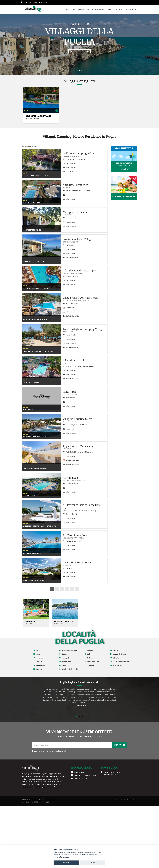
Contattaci (79, 834)
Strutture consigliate (79, 51)
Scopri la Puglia (115, 9)
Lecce (38, 716)
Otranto (116, 720)
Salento (39, 731)
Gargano (90, 727)
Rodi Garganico (93, 723)
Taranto (64, 716)
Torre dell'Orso (42, 727)
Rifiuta (93, 863)
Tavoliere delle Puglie (70, 731)
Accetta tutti (66, 863)
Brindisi (90, 712)
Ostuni (90, 720)
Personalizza (64, 857)
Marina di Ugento (120, 716)
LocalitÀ (131, 9)
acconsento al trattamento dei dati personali (63, 813)
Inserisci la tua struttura (85, 837)
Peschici (39, 723)
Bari (37, 712)
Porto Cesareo (67, 723)
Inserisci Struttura (96, 9)
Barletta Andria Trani (69, 712)
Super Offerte (78, 9)
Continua (81, 767)
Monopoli (65, 720)
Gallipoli (90, 716)
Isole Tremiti (117, 727)
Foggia (115, 712)
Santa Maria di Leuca (121, 723)
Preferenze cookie (82, 840)
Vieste (64, 727)
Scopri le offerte (124, 196)
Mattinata (40, 720)
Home (66, 9)
